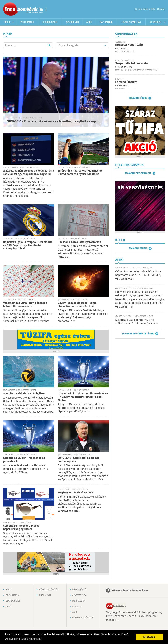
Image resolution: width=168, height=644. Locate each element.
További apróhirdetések (138, 334)
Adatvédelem (79, 595)
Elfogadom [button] (150, 637)
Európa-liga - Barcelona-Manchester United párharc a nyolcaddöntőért (80, 172)
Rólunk (77, 607)
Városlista (46, 9)
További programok (138, 173)
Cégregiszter (50, 22)
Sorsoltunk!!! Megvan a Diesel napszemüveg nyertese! (21, 527)
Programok (27, 22)
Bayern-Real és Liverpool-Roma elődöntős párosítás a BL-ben (77, 305)
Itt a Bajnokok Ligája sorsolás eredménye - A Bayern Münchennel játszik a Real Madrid (83, 397)
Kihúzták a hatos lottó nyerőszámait (80, 242)
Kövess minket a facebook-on (130, 591)
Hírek (7, 22)
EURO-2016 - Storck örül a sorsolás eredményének (79, 460)
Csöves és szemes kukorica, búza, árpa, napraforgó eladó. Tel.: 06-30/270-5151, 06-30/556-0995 (138, 275)
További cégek (138, 98)
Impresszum (79, 601)
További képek (138, 248)
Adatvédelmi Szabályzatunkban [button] (24, 639)
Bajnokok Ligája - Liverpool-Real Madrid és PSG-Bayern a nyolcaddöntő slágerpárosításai (28, 245)
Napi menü (45, 595)
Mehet (49, 45)
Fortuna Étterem (126, 82)
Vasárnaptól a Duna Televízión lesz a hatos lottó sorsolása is (25, 305)
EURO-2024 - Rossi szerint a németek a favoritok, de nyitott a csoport (53, 122)
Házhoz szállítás (131, 22)
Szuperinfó (72, 22)
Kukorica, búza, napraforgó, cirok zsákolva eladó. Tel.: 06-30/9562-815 (137, 322)
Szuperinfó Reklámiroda (132, 64)
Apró (89, 22)
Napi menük (106, 22)
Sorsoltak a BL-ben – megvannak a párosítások (24, 460)
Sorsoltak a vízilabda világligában (24, 394)
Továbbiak (156, 22)
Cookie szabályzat (83, 618)
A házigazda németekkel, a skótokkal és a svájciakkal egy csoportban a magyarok (29, 172)
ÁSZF (75, 612)
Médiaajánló (79, 590)
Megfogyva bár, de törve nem (75, 493)
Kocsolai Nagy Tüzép (129, 45)
